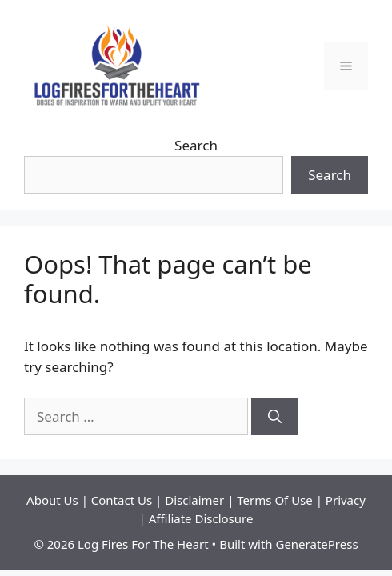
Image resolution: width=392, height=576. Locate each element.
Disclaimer (196, 500)
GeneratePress (316, 544)
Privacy (346, 500)
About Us (54, 500)
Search (196, 145)
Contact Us (123, 500)
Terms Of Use (274, 500)
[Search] (275, 417)
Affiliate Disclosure (201, 518)
